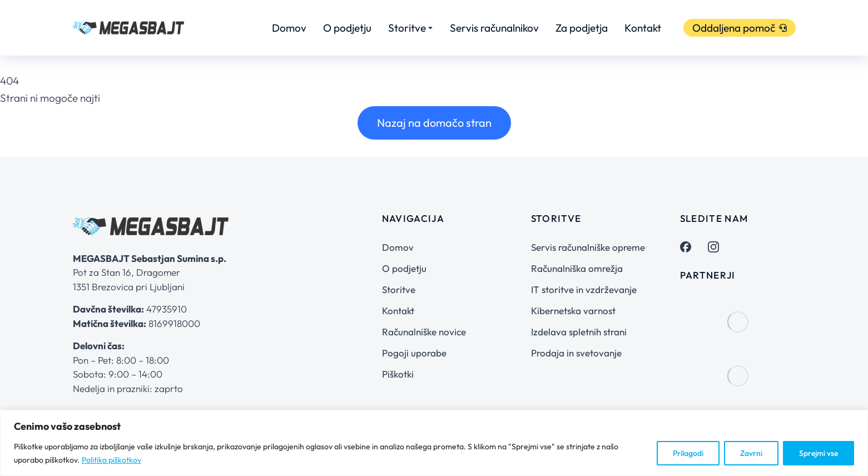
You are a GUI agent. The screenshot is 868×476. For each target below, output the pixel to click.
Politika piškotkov (111, 460)
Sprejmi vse (819, 453)
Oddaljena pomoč (740, 28)
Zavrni (751, 453)
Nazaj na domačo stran (434, 123)
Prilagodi (688, 453)
